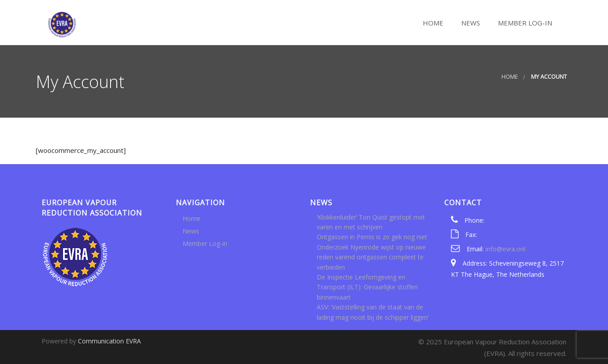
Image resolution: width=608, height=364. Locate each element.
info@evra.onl (505, 249)
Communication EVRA (109, 341)
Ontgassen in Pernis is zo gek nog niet (372, 237)
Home (432, 23)
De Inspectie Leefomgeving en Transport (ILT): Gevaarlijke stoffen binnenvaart (367, 287)
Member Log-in (524, 23)
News (470, 23)
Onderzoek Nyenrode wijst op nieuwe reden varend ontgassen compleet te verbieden (371, 257)
